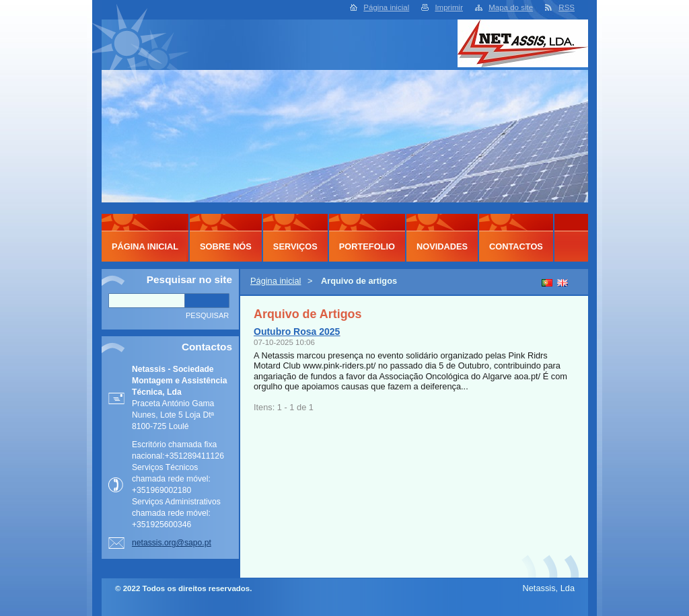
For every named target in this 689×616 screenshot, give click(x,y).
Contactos (516, 246)
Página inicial (386, 7)
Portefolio (367, 246)
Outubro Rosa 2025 (297, 332)
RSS (567, 7)
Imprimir (449, 7)
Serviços (295, 246)
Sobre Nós (226, 246)
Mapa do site (511, 7)
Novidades (442, 246)
